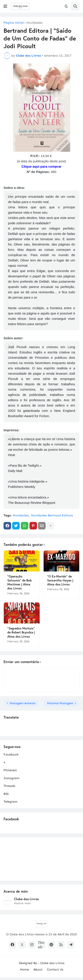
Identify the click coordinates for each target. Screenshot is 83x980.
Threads (9, 786)
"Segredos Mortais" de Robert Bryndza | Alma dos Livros (21, 632)
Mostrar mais (22, 903)
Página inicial (14, 23)
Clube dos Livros (26, 899)
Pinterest (10, 770)
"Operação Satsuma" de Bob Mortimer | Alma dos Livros (19, 582)
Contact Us (55, 969)
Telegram (11, 802)
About (38, 969)
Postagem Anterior (23, 703)
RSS (6, 794)
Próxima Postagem (60, 703)
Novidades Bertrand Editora (52, 515)
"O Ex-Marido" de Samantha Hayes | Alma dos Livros (60, 580)
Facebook (11, 755)
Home (24, 969)
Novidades (35, 23)
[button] (5, 6)
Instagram (12, 778)
